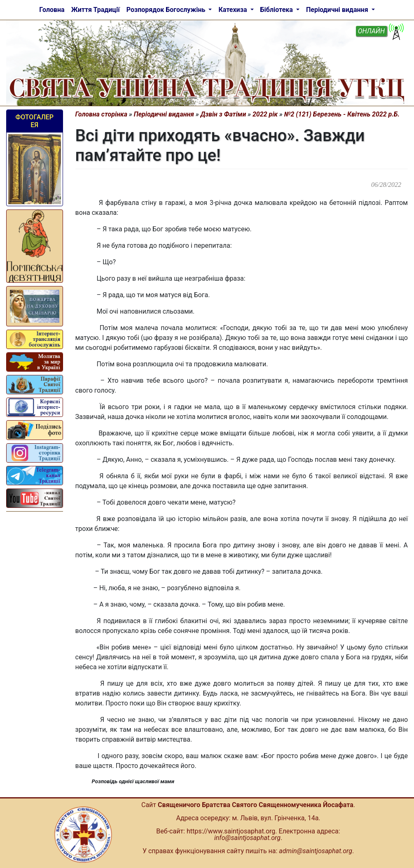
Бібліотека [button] (277, 10)
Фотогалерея (34, 121)
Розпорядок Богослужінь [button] (167, 10)
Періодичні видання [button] (338, 10)
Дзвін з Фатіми (223, 114)
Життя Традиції (96, 10)
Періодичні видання (164, 114)
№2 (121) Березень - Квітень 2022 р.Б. (342, 114)
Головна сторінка (102, 114)
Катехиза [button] (233, 10)
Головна (52, 10)
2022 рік (265, 114)
